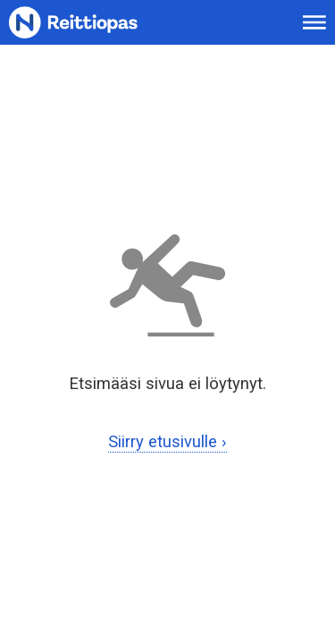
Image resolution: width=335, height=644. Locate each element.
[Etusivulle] (95, 23)
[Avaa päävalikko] (314, 22)
